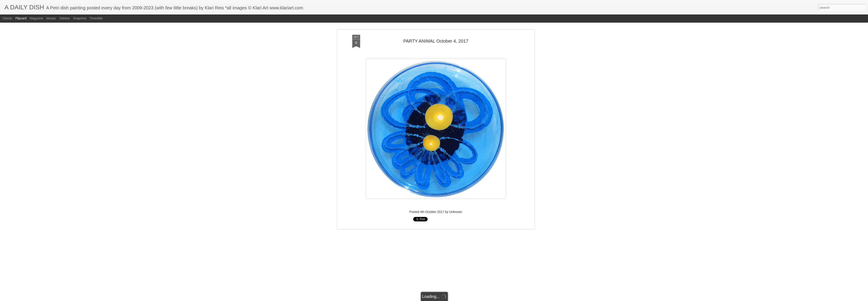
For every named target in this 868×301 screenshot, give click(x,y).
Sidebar (65, 18)
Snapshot (80, 18)
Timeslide (96, 18)
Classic (7, 18)
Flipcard (21, 18)
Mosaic (51, 18)
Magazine (36, 18)
